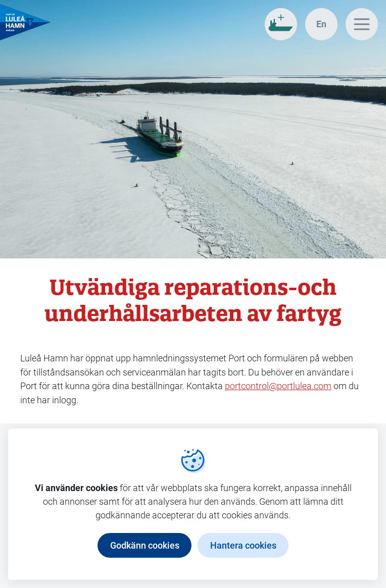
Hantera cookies (243, 545)
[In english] (321, 24)
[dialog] (193, 504)
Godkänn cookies (145, 545)
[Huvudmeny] (362, 24)
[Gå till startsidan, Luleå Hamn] (25, 22)
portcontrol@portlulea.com (278, 386)
